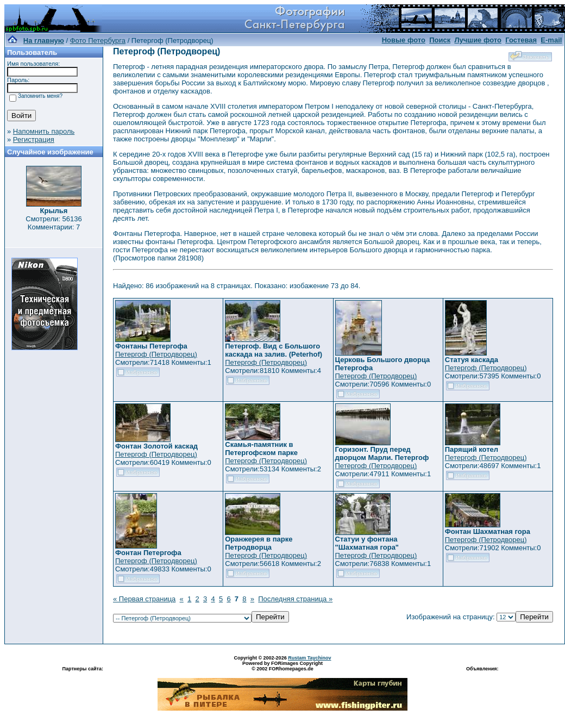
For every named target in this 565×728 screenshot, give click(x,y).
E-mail (551, 40)
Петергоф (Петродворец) (156, 354)
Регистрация (34, 139)
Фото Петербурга (98, 41)
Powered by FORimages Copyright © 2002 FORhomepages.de (282, 666)
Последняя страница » (295, 599)
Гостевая (521, 40)
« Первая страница (144, 599)
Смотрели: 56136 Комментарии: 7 (54, 223)
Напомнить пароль (44, 131)
